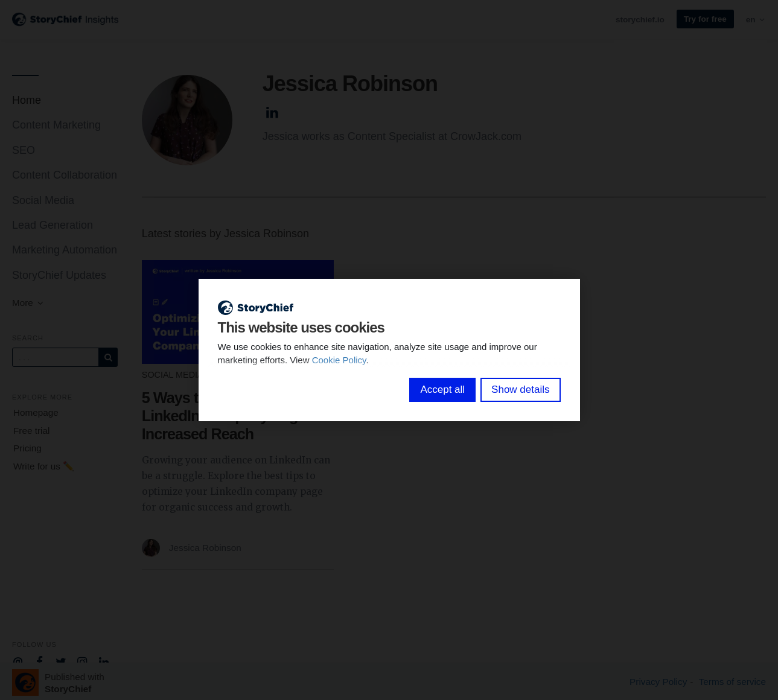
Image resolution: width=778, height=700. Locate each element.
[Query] (56, 357)
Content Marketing (56, 125)
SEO (24, 150)
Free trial (31, 431)
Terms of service (732, 682)
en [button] (756, 20)
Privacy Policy (658, 682)
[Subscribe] (108, 357)
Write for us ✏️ (44, 466)
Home (27, 100)
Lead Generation (53, 225)
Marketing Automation (65, 250)
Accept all (442, 390)
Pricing (27, 448)
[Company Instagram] (82, 661)
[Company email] (18, 661)
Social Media (43, 200)
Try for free (705, 19)
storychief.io (640, 20)
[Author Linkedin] (273, 111)
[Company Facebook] (40, 661)
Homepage (36, 412)
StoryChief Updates (59, 275)
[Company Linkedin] (104, 661)
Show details (520, 390)
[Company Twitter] (61, 661)
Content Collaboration (65, 175)
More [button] (28, 303)
